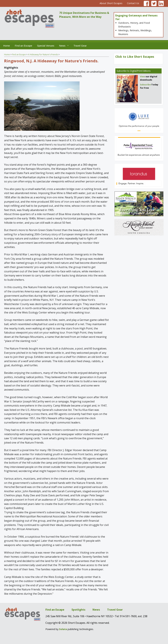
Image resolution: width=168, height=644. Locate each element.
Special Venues (46, 46)
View (142, 76)
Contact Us (133, 3)
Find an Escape (23, 46)
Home (7, 46)
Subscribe (122, 71)
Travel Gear (80, 46)
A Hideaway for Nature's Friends (43, 55)
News (62, 46)
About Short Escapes (111, 3)
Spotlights (78, 610)
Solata (63, 629)
